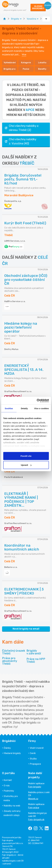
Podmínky (9, 791)
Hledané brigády (12, 753)
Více (24, 55)
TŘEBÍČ (27, 163)
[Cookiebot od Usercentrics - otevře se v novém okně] (37, 401)
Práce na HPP (36, 660)
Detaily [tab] (24, 408)
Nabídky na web (12, 806)
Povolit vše (26, 456)
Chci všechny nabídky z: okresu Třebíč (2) (22, 128)
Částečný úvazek (14, 652)
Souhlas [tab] (9, 408)
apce (30, 110)
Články (7, 748)
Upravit (26, 465)
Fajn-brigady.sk (36, 820)
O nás (7, 786)
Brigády (34, 652)
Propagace (35, 764)
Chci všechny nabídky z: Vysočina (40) (20, 141)
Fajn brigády (35, 787)
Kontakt (8, 780)
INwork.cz (33, 799)
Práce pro (14, 661)
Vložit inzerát (37, 748)
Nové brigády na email (26, 629)
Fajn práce (34, 808)
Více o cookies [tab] (41, 408)
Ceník (33, 753)
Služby (33, 759)
